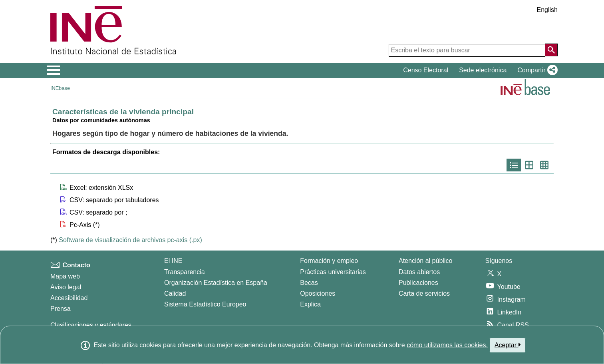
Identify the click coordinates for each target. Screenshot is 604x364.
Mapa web (65, 276)
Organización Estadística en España (216, 283)
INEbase (60, 88)
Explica (310, 304)
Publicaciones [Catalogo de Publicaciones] (418, 283)
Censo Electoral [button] (426, 70)
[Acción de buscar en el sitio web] (551, 50)
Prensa (61, 309)
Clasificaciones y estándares (91, 325)
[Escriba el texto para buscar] (467, 50)
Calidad (175, 293)
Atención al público (425, 261)
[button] (536, 70)
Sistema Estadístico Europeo (205, 304)
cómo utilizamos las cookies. (447, 345)
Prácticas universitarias (333, 272)
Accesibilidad (69, 298)
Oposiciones (318, 293)
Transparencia (185, 272)
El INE (173, 261)
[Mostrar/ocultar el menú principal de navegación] (54, 70)
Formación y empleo (329, 261)
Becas (309, 283)
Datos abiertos (419, 272)
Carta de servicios (424, 293)
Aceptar (508, 345)
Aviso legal (66, 287)
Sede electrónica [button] (483, 70)
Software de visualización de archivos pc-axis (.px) (130, 240)
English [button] (547, 10)
